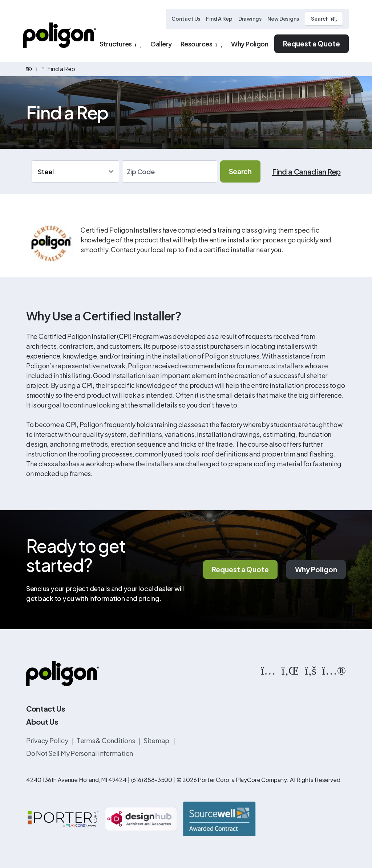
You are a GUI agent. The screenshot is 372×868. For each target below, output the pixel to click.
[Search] (324, 19)
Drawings (250, 19)
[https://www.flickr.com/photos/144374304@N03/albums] (334, 670)
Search (240, 171)
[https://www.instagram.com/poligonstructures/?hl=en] (268, 670)
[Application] (75, 171)
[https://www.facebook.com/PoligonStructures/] (311, 670)
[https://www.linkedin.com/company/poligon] (290, 670)
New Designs (283, 19)
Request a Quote (312, 44)
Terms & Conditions (106, 740)
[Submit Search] (334, 19)
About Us (42, 722)
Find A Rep (219, 19)
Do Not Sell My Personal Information (80, 753)
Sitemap (157, 740)
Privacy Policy (48, 740)
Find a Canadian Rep (306, 171)
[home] (29, 69)
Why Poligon (316, 569)
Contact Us (186, 19)
